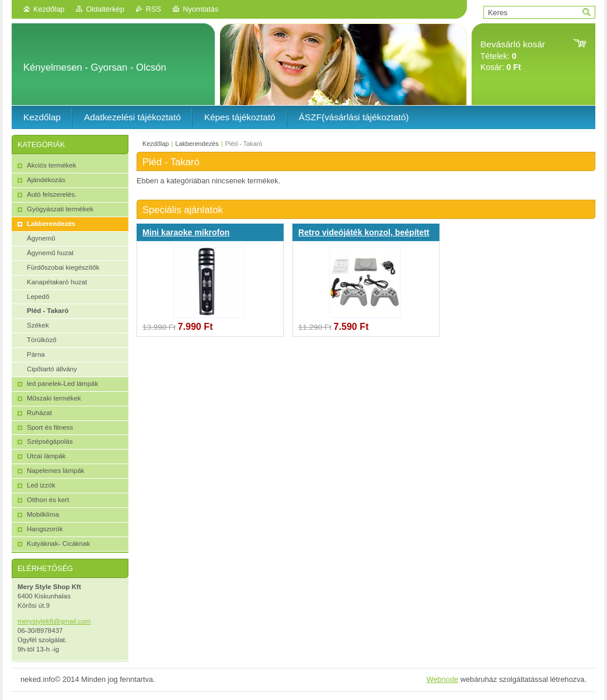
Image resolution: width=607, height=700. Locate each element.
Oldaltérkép (105, 9)
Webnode (443, 679)
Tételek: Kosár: (513, 56)
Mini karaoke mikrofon (186, 232)
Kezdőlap (49, 9)
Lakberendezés (197, 144)
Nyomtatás (200, 9)
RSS (154, 9)
